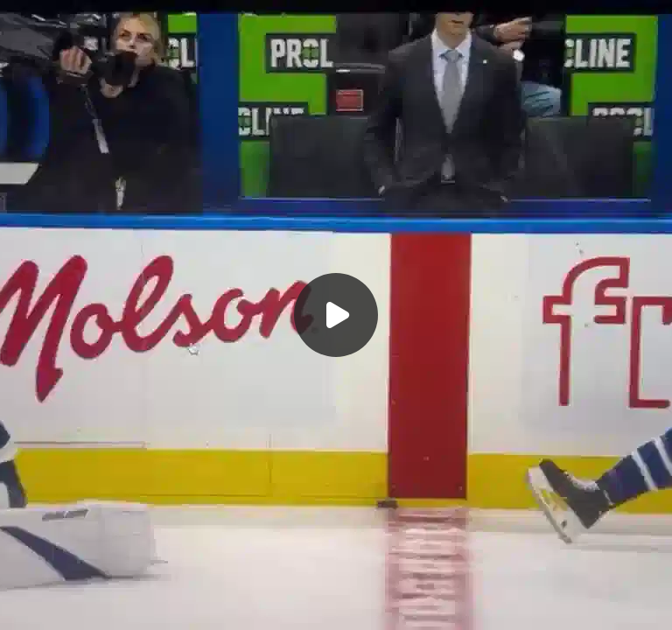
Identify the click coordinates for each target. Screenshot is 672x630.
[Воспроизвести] (336, 315)
